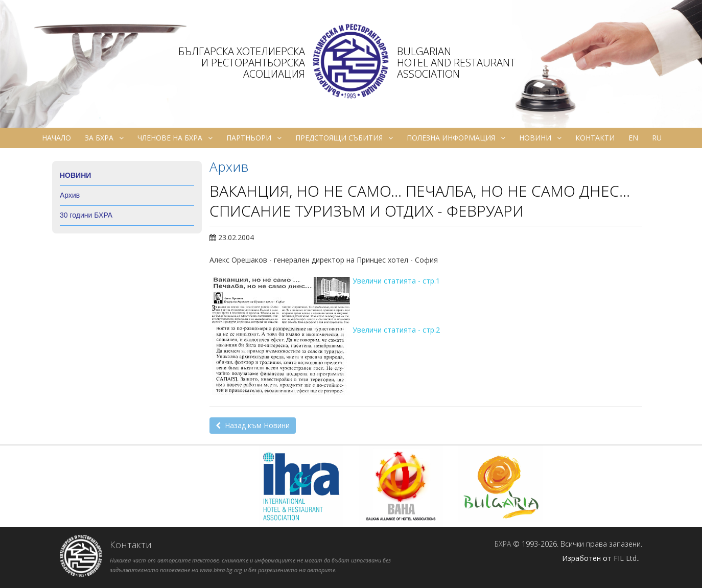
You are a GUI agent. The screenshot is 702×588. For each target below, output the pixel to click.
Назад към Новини (253, 425)
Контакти (595, 138)
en (633, 138)
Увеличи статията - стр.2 (396, 330)
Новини (540, 138)
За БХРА (104, 138)
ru (657, 138)
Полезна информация (456, 138)
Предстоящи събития (344, 138)
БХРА (503, 544)
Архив (70, 195)
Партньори (254, 138)
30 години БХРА (86, 215)
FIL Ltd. (626, 558)
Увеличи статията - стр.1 (396, 281)
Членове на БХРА (175, 138)
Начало (56, 138)
